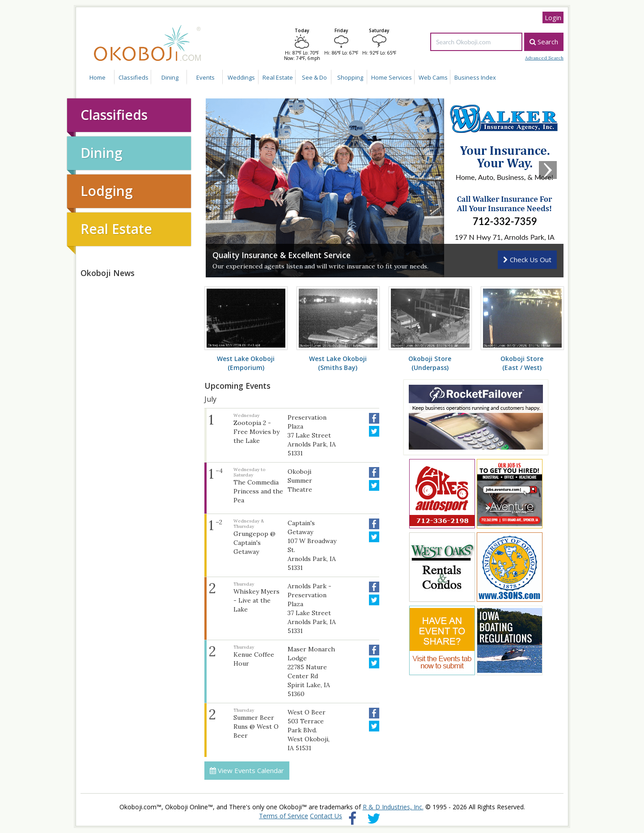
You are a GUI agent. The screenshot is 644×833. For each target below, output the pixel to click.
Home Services (392, 77)
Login (553, 17)
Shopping (350, 77)
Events (205, 77)
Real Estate (278, 77)
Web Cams (433, 77)
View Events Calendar (247, 770)
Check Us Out (527, 259)
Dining (170, 77)
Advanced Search (544, 58)
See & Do (314, 77)
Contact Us (326, 816)
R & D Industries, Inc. (393, 807)
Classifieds (133, 77)
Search (544, 42)
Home (97, 77)
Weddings (241, 77)
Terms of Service (284, 816)
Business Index (475, 77)
